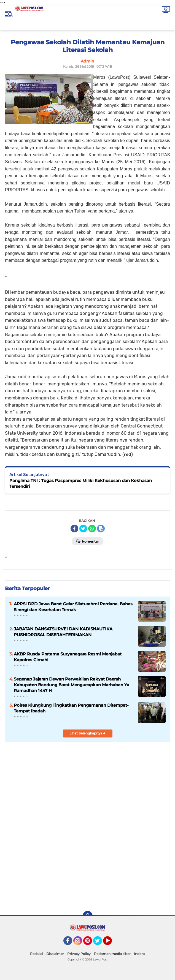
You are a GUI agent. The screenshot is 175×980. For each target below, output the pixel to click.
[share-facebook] (74, 529)
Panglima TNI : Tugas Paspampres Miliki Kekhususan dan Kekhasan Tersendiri (81, 483)
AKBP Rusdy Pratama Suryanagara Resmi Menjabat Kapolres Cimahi (68, 657)
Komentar (87, 541)
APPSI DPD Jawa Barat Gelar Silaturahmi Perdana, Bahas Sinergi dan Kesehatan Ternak (73, 607)
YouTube (111, 943)
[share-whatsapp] (92, 529)
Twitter (100, 943)
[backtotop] (88, 916)
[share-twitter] (83, 529)
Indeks (139, 954)
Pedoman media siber (112, 954)
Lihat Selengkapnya (87, 733)
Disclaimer (55, 954)
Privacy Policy (79, 954)
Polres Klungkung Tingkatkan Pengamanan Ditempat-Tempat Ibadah (71, 708)
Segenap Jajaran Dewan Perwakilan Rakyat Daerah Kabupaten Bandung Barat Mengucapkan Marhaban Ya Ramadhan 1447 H (72, 685)
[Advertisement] (88, 867)
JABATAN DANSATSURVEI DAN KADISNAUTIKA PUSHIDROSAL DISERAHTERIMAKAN (63, 632)
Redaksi (37, 954)
